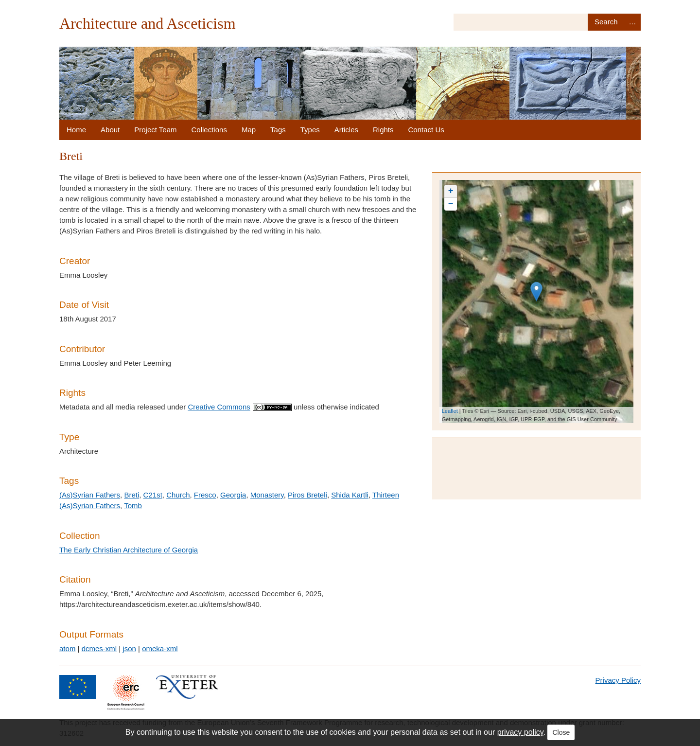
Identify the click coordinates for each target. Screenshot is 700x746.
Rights (383, 130)
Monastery (267, 495)
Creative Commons (239, 407)
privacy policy (520, 732)
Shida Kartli (350, 495)
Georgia (233, 495)
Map (249, 130)
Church (178, 495)
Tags (278, 130)
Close (561, 732)
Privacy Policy (618, 680)
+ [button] (451, 191)
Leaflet (450, 411)
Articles (346, 130)
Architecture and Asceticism (148, 23)
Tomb (133, 506)
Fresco (205, 495)
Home (76, 130)
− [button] (451, 204)
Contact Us (426, 130)
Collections (209, 130)
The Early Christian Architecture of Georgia (129, 550)
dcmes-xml (99, 648)
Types (310, 130)
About (110, 130)
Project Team (155, 130)
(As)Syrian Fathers (90, 495)
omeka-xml (160, 648)
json (129, 648)
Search (606, 22)
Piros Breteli (307, 495)
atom (67, 648)
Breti (131, 495)
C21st (153, 495)
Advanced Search (632, 22)
